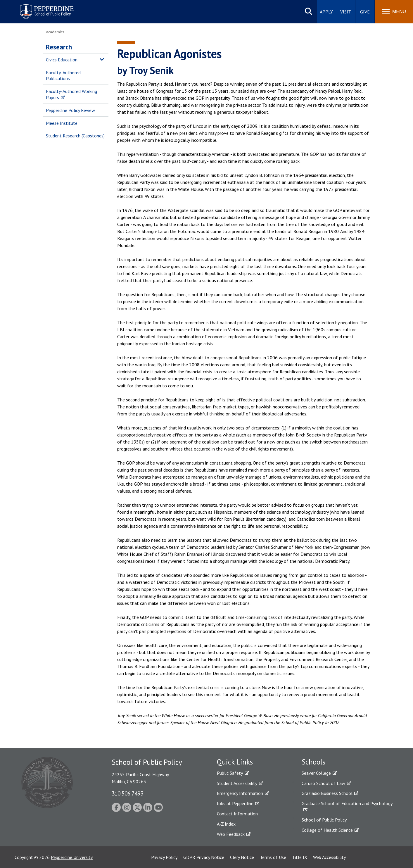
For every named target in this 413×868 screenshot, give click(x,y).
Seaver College (316, 773)
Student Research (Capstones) (75, 136)
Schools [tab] (313, 762)
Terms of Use (273, 857)
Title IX (300, 857)
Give (365, 12)
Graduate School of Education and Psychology (347, 803)
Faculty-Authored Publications (63, 76)
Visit (346, 12)
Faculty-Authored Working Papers (71, 94)
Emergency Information (240, 793)
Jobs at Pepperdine (235, 803)
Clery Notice (242, 857)
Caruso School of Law (323, 783)
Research (59, 47)
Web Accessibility (329, 857)
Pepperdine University (72, 857)
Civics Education (62, 60)
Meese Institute (62, 123)
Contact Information (237, 814)
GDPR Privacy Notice (204, 857)
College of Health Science (327, 830)
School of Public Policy (324, 820)
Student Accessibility (237, 783)
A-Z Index (226, 824)
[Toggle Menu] (394, 12)
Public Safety (230, 773)
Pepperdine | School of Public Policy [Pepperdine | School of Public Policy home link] (41, 8)
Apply (326, 12)
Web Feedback (231, 834)
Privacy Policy (164, 857)
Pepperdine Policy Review (70, 110)
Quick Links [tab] (235, 762)
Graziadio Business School (327, 793)
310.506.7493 (127, 793)
